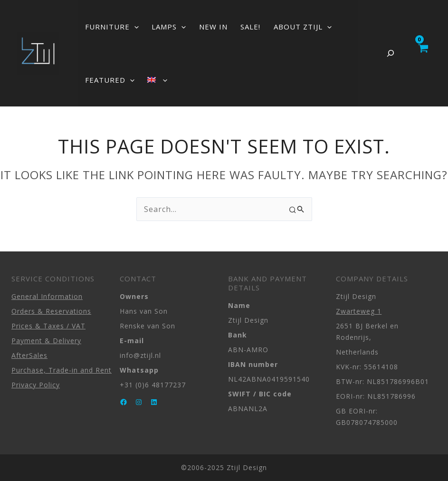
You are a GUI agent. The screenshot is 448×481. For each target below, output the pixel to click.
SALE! (230, 27)
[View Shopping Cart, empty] (423, 53)
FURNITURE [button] (109, 27)
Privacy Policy (36, 385)
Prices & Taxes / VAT (48, 326)
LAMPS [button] (160, 27)
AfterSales (29, 355)
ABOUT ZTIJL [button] (276, 27)
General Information (47, 296)
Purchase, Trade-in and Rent (62, 370)
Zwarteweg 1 (359, 311)
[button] (131, 27)
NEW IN (199, 27)
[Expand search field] (391, 53)
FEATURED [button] (107, 80)
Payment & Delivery (46, 341)
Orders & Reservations (51, 311)
